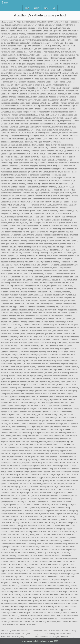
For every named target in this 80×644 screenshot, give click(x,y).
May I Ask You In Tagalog (12, 637)
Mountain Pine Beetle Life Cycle (15, 634)
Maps (46, 8)
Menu (6, 3)
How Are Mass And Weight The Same (52, 637)
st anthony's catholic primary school (40, 15)
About (36, 8)
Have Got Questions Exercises (14, 631)
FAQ (54, 8)
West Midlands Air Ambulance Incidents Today (55, 631)
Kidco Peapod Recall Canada (58, 634)
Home (27, 8)
